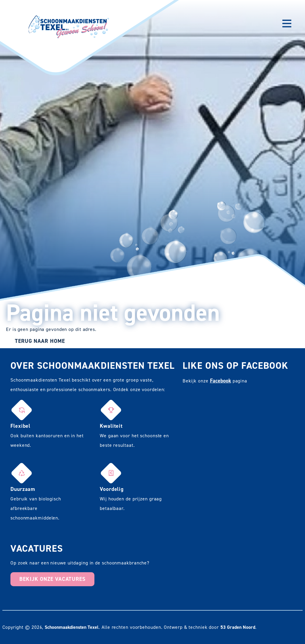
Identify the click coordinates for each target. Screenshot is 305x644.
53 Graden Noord (238, 627)
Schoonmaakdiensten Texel (72, 627)
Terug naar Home (40, 341)
